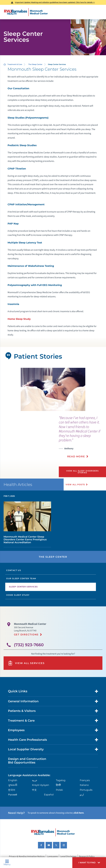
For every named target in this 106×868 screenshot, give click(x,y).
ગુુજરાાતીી (13, 785)
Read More (76, 456)
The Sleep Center (35, 64)
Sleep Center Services (23, 587)
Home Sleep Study (19, 319)
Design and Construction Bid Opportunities (27, 761)
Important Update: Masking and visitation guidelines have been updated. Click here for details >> (55, 2)
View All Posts (75, 485)
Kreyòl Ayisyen (41, 785)
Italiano (84, 785)
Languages (53, 856)
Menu (7, 863)
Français (85, 780)
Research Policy (87, 856)
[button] (89, 863)
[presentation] (82, 439)
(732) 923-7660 (29, 645)
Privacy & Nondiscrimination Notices (27, 856)
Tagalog (61, 780)
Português (86, 790)
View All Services (26, 663)
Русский (13, 795)
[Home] (26, 12)
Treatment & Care (15, 64)
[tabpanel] (53, 389)
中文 (34, 790)
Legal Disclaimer (68, 856)
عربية (35, 780)
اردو (82, 795)
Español (49, 795)
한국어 (12, 790)
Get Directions (26, 634)
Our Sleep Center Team (21, 578)
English (13, 780)
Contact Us (14, 570)
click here (79, 813)
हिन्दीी (58, 785)
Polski (59, 790)
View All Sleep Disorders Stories (82, 472)
